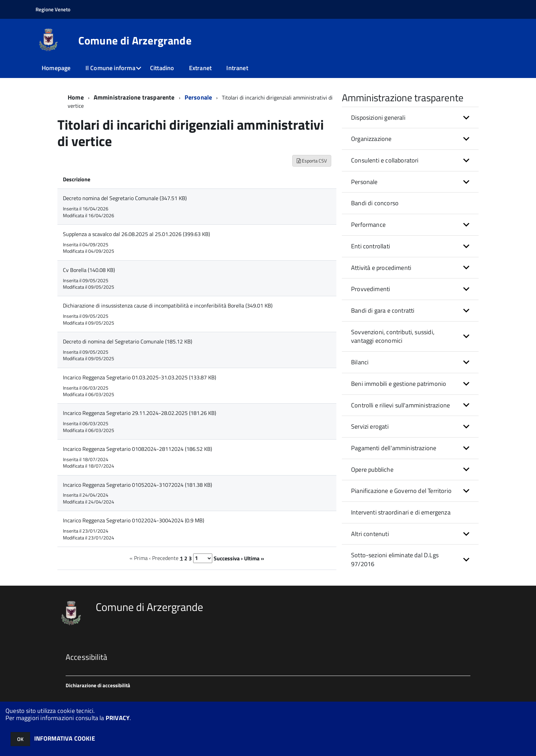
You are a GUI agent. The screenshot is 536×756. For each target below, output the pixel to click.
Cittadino (162, 68)
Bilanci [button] (360, 362)
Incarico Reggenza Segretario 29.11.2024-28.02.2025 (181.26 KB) (139, 413)
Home (76, 97)
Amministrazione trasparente (134, 97)
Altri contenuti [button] (370, 534)
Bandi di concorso (375, 203)
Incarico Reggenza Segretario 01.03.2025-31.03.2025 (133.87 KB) (139, 377)
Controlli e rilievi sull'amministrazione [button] (400, 405)
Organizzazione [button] (371, 139)
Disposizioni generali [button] (378, 118)
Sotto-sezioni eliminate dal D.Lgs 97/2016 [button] (395, 559)
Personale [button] (364, 182)
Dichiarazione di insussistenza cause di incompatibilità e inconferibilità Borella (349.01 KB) (168, 305)
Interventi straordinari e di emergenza (401, 512)
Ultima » (254, 558)
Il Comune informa (110, 68)
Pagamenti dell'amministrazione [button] (394, 448)
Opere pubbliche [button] (372, 470)
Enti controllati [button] (371, 246)
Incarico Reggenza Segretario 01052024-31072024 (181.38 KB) (137, 485)
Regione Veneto (53, 9)
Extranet (200, 68)
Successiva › (228, 558)
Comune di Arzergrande (135, 40)
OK (20, 739)
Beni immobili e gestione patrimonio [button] (399, 384)
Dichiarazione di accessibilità (98, 685)
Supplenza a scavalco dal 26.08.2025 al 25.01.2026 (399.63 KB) (136, 234)
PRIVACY (118, 718)
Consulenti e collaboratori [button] (385, 160)
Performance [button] (368, 225)
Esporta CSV (312, 161)
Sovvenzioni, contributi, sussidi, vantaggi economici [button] (393, 336)
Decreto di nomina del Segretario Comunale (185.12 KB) (128, 341)
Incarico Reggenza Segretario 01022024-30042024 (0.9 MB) (133, 520)
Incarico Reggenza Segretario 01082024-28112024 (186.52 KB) (137, 449)
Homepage (56, 68)
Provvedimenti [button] (371, 289)
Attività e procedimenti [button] (381, 268)
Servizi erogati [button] (370, 426)
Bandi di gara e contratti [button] (383, 310)
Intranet (237, 68)
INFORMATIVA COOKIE (65, 738)
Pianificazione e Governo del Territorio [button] (401, 491)
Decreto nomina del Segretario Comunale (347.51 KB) (125, 198)
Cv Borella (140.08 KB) (89, 270)
